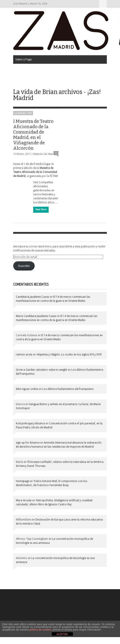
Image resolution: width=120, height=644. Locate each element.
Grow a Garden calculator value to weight (41, 370)
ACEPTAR (62, 634)
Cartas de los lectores (60, 69)
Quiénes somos (28, 69)
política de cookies (40, 630)
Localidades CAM (23, 113)
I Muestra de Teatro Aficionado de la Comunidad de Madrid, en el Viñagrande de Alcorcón (33, 135)
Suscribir (24, 266)
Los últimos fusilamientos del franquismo (68, 389)
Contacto (62, 81)
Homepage (23, 481)
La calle (88, 69)
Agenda (42, 81)
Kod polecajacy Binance (30, 423)
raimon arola (24, 355)
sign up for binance (28, 443)
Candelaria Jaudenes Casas (32, 297)
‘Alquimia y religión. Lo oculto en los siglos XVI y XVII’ (69, 355)
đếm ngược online (27, 389)
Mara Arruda (24, 500)
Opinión (23, 81)
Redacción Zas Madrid (44, 154)
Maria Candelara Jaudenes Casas (36, 316)
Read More (41, 209)
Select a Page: (103, 4)
